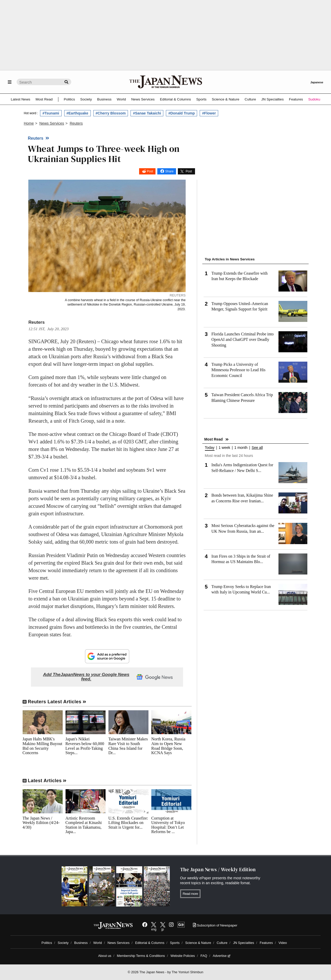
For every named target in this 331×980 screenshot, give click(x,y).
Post (150, 171)
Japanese (317, 82)
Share (169, 171)
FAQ (204, 956)
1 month (241, 448)
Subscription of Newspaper (215, 925)
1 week (224, 448)
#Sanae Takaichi (147, 113)
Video (283, 943)
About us (105, 956)
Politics (69, 99)
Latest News (21, 99)
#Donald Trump (181, 113)
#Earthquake (77, 113)
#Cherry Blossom (111, 113)
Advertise (221, 956)
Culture (250, 99)
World (121, 99)
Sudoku (314, 99)
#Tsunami (51, 113)
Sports (201, 99)
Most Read (44, 99)
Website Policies (183, 956)
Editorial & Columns (175, 99)
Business (104, 99)
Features (296, 99)
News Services (143, 99)
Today (210, 448)
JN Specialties (272, 99)
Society (86, 99)
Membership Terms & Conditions (141, 956)
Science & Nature (225, 99)
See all (257, 448)
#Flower (209, 113)
